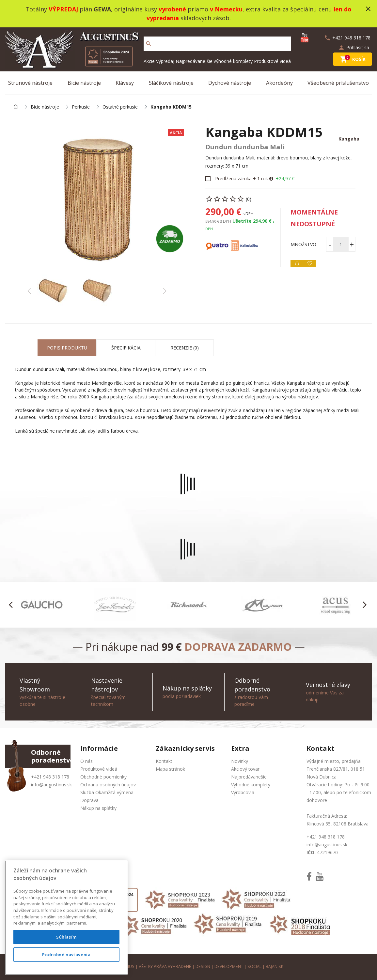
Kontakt (164, 761)
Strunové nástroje (30, 83)
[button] (13, 605)
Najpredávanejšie (194, 61)
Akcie (149, 61)
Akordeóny (279, 83)
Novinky (240, 761)
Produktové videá (272, 61)
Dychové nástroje (230, 83)
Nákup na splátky (98, 808)
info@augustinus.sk (51, 785)
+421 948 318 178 (50, 777)
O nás (86, 761)
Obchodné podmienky (103, 777)
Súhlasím (66, 937)
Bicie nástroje (84, 83)
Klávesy (125, 83)
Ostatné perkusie (121, 107)
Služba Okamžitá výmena (107, 793)
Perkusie (81, 107)
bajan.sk (275, 967)
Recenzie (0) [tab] (185, 348)
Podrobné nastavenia (66, 955)
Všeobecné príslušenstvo (338, 83)
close (368, 9)
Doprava (89, 801)
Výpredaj (165, 61)
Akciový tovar (245, 769)
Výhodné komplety (233, 61)
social (254, 967)
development (229, 967)
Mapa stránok (170, 769)
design (203, 967)
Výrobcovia (243, 793)
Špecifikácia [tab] (126, 348)
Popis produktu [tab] (67, 348)
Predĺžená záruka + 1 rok (242, 179)
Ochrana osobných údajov (108, 785)
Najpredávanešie (249, 777)
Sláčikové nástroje (171, 83)
